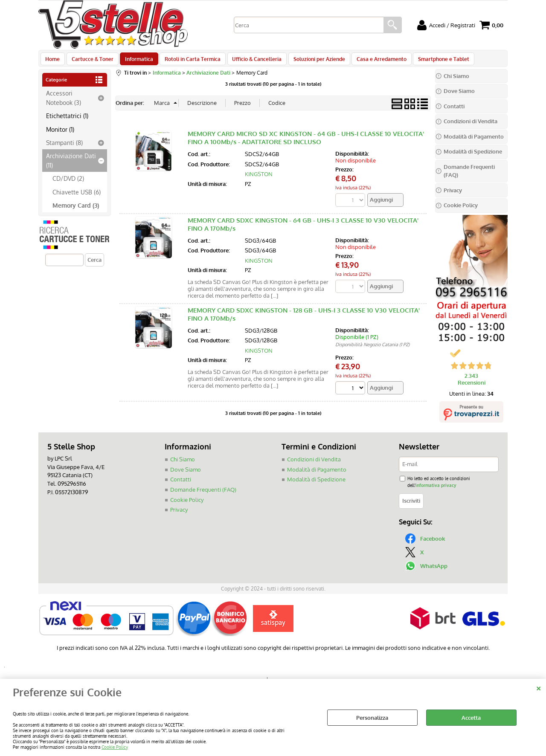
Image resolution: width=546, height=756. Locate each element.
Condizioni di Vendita (314, 464)
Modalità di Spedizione (316, 484)
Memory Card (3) (76, 210)
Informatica (136, 61)
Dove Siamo (186, 474)
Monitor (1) (60, 133)
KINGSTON (259, 179)
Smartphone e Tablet (434, 61)
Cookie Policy (115, 747)
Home (52, 61)
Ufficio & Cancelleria (251, 61)
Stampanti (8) (64, 147)
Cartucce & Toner (91, 61)
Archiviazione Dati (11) (71, 165)
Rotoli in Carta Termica (188, 61)
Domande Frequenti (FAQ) (203, 494)
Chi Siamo (183, 464)
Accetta (471, 718)
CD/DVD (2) (68, 183)
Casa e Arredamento (373, 61)
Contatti (181, 484)
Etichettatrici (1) (67, 120)
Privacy (179, 514)
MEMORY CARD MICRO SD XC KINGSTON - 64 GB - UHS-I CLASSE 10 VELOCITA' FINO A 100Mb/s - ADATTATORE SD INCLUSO (306, 142)
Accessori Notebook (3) (64, 102)
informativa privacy (436, 489)
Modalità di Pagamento (317, 474)
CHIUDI (539, 687)
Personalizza (372, 718)
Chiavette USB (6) (77, 196)
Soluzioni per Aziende (312, 61)
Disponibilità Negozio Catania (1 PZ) (372, 349)
